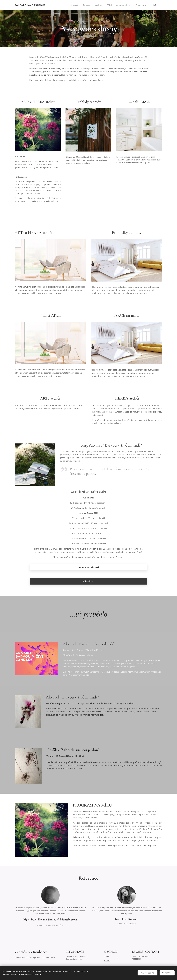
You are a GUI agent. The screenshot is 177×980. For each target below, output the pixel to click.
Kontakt (107, 960)
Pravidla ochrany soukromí (77, 956)
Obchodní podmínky (74, 959)
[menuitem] (74, 5)
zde (87, 675)
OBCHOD (111, 952)
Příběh (107, 956)
